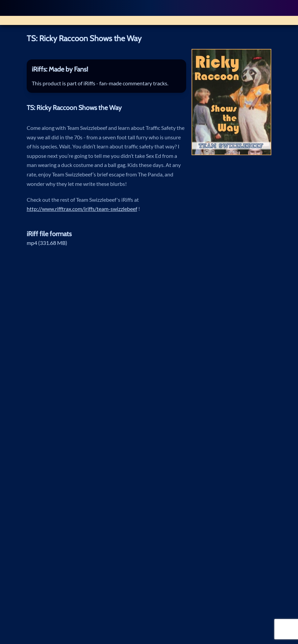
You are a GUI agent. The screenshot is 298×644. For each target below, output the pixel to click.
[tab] (107, 69)
